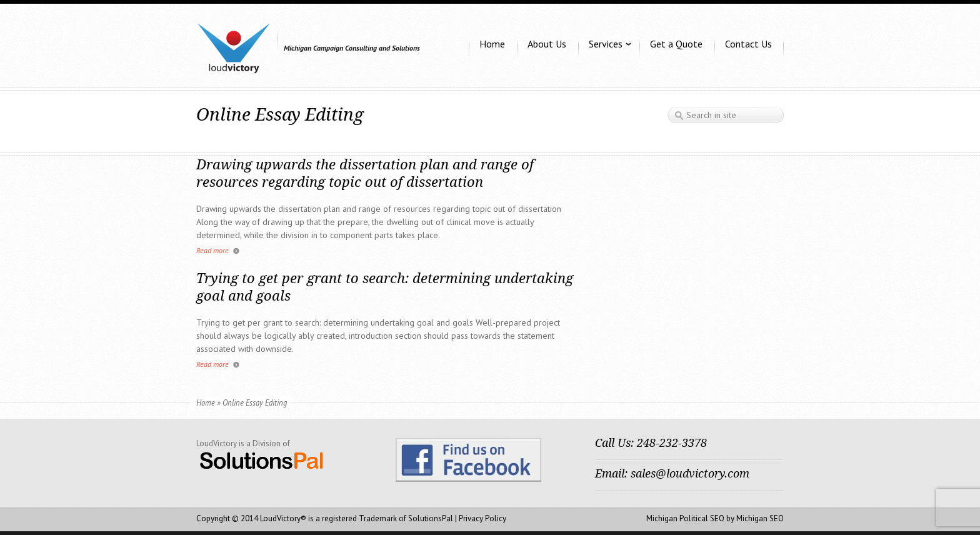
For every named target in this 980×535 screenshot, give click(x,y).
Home (206, 402)
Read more (212, 250)
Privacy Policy (482, 518)
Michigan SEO (760, 518)
